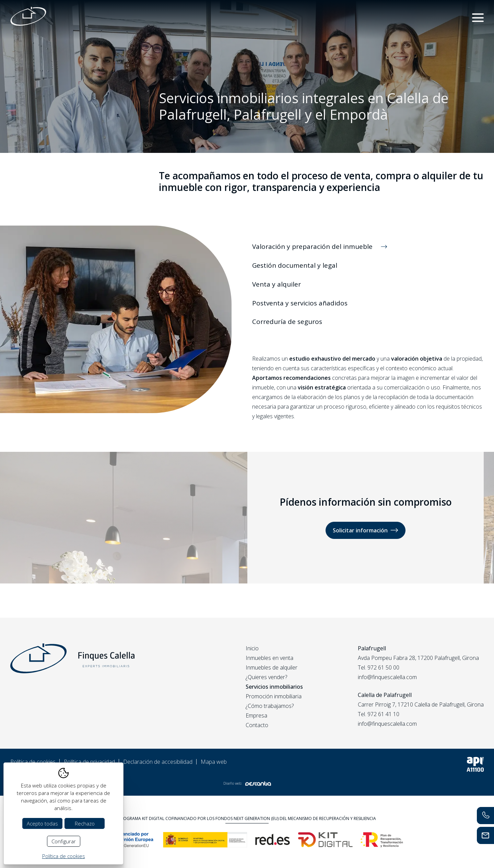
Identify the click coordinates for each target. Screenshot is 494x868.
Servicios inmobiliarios (274, 687)
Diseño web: (247, 783)
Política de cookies (33, 762)
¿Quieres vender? (266, 677)
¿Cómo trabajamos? (270, 706)
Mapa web (214, 762)
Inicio (252, 648)
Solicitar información (366, 530)
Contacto (257, 725)
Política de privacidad (89, 762)
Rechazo (85, 823)
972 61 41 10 (383, 714)
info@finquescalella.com (387, 677)
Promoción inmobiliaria (274, 696)
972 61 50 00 (383, 667)
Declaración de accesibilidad (158, 762)
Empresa (256, 715)
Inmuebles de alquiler (272, 667)
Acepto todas (42, 823)
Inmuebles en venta (269, 658)
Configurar (64, 841)
